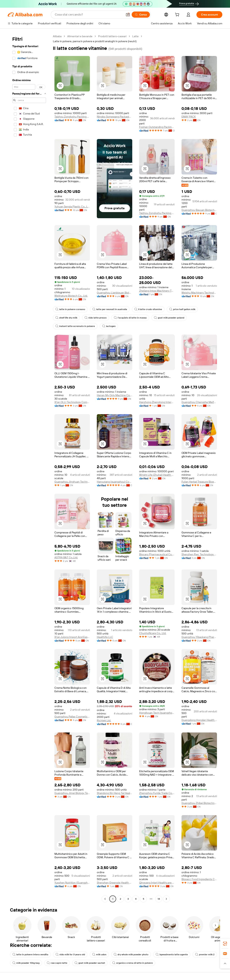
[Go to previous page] (105, 899)
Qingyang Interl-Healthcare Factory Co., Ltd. (157, 883)
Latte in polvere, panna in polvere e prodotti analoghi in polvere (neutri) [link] (95, 41)
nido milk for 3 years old (70, 954)
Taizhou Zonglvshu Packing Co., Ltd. (72, 117)
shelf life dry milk (66, 318)
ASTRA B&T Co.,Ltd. (66, 557)
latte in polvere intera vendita (30, 954)
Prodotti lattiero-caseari (112, 36)
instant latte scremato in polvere (75, 326)
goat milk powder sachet (90, 963)
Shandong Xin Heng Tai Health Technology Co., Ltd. (115, 793)
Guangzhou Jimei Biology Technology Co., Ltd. (72, 793)
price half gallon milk (182, 309)
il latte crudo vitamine (148, 309)
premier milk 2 (205, 954)
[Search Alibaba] (89, 15)
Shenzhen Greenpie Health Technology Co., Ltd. (115, 883)
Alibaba (57, 36)
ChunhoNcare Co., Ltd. (153, 633)
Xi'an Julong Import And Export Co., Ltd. (72, 637)
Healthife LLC (105, 637)
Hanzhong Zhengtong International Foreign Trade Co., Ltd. (157, 402)
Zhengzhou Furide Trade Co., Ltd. (157, 793)
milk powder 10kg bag (26, 963)
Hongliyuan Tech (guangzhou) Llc (157, 713)
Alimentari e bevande (80, 36)
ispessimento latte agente (172, 954)
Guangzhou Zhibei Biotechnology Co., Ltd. (199, 803)
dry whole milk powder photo (131, 954)
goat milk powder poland (169, 318)
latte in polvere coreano (70, 309)
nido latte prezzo (96, 318)
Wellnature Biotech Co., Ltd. (71, 296)
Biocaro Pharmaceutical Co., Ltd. (157, 554)
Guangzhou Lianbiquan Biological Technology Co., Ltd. (115, 293)
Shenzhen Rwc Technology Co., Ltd (199, 554)
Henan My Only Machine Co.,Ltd (115, 395)
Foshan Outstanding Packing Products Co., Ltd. (157, 127)
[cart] (178, 15)
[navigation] (29, 468)
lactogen (109, 326)
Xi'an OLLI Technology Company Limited (72, 402)
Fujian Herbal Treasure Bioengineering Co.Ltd (199, 482)
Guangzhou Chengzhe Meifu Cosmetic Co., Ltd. (199, 402)
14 (159, 899)
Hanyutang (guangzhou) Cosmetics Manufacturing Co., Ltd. (115, 482)
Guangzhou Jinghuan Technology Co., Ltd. (72, 482)
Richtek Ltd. (104, 720)
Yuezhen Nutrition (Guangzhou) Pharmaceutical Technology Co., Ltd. (72, 883)
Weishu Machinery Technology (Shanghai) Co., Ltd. (199, 293)
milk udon (99, 954)
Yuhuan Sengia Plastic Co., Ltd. (72, 207)
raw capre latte (57, 963)
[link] (225, 944)
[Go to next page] (166, 899)
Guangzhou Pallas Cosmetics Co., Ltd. (72, 717)
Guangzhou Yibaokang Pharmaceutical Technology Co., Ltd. (199, 637)
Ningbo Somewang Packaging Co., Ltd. (115, 117)
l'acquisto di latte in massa (130, 318)
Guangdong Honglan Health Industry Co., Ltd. (199, 720)
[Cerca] (141, 15)
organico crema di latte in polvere (133, 963)
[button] (128, 15)
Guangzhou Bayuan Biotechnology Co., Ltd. (199, 210)
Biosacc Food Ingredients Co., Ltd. (199, 879)
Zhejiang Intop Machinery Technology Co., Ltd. (157, 291)
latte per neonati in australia (110, 309)
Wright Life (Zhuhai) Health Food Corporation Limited (157, 475)
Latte (135, 36)
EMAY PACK (189, 117)
